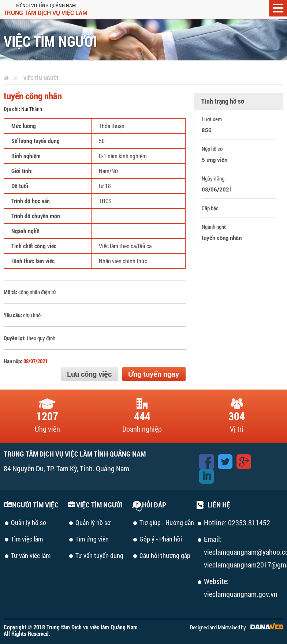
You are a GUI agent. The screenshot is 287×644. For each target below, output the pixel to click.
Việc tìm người (41, 78)
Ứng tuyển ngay (154, 374)
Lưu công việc (89, 374)
